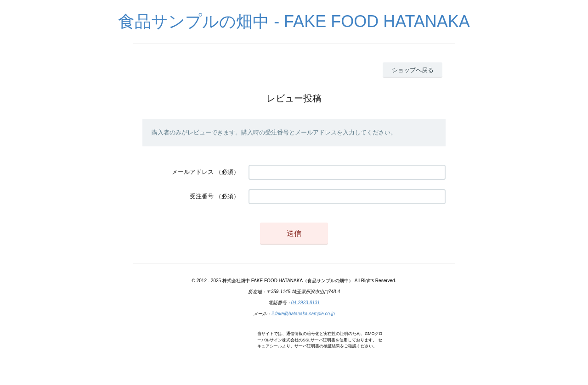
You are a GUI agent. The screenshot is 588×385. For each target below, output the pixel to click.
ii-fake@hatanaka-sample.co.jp (303, 314)
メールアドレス (193, 172)
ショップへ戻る (413, 70)
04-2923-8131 (305, 303)
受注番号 (202, 196)
